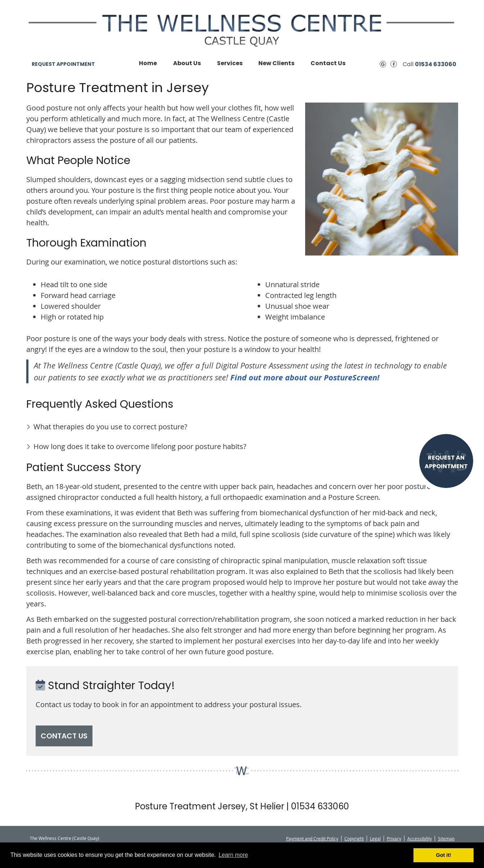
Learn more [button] (233, 855)
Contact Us (328, 63)
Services (230, 63)
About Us (187, 63)
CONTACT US (64, 736)
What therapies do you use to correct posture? (110, 427)
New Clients (276, 63)
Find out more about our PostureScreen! (305, 377)
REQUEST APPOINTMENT (63, 64)
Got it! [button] (444, 855)
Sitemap (446, 838)
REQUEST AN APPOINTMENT (446, 462)
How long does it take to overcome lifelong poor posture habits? (140, 446)
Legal (375, 838)
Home (148, 63)
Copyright (354, 838)
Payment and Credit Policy (312, 838)
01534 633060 (436, 64)
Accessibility (420, 838)
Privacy (394, 838)
